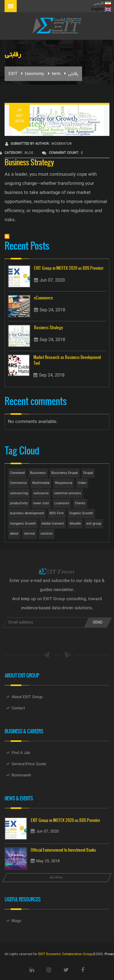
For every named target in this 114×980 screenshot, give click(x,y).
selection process (68, 493)
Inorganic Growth (23, 524)
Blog (29, 153)
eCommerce (43, 298)
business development (27, 514)
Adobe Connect (53, 524)
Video (82, 483)
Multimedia (41, 483)
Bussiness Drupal (65, 473)
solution (47, 534)
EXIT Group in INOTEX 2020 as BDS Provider (69, 268)
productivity (19, 504)
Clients (80, 504)
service (29, 534)
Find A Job (21, 753)
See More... (57, 878)
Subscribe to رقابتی (7, 236)
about (14, 534)
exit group (94, 524)
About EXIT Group (27, 697)
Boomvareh (21, 776)
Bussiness (38, 473)
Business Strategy (29, 162)
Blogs (16, 921)
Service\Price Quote (29, 764)
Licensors (62, 504)
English (101, 9)
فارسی (102, 3)
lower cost (41, 504)
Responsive (64, 483)
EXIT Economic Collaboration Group (65, 954)
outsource (41, 493)
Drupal (88, 473)
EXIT (13, 74)
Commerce (18, 483)
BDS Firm (57, 514)
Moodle (75, 524)
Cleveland (17, 473)
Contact (18, 708)
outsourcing (19, 493)
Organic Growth (81, 514)
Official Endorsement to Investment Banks (63, 850)
